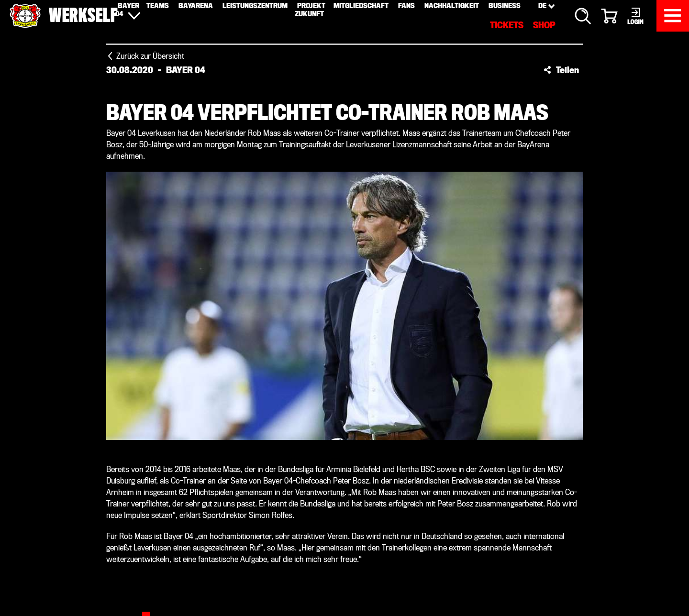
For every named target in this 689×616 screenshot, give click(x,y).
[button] (561, 70)
